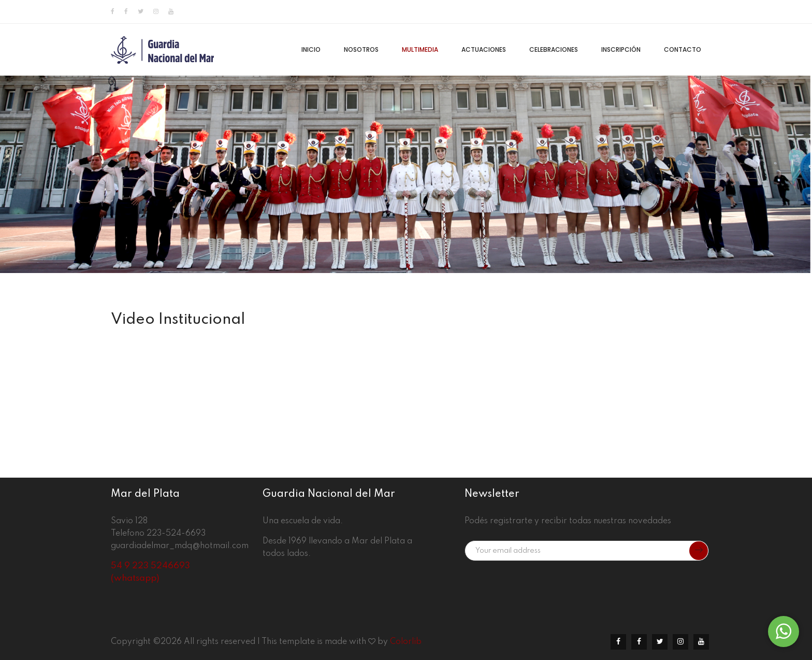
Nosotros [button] (361, 49)
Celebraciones (554, 49)
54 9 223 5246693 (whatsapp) (150, 572)
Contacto (683, 49)
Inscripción (621, 49)
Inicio (311, 49)
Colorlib (406, 642)
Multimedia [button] (420, 49)
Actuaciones (484, 49)
